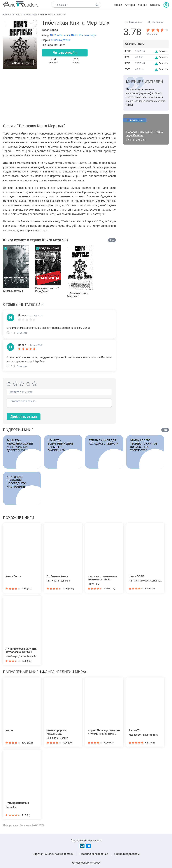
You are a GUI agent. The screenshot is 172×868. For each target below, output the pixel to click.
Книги (118, 5)
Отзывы (155, 5)
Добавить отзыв (24, 417)
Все (112, 240)
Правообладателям (127, 854)
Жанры (142, 5)
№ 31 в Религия (60, 35)
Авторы (130, 5)
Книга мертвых (61, 40)
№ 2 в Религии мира (84, 35)
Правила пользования (94, 854)
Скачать (163, 51)
